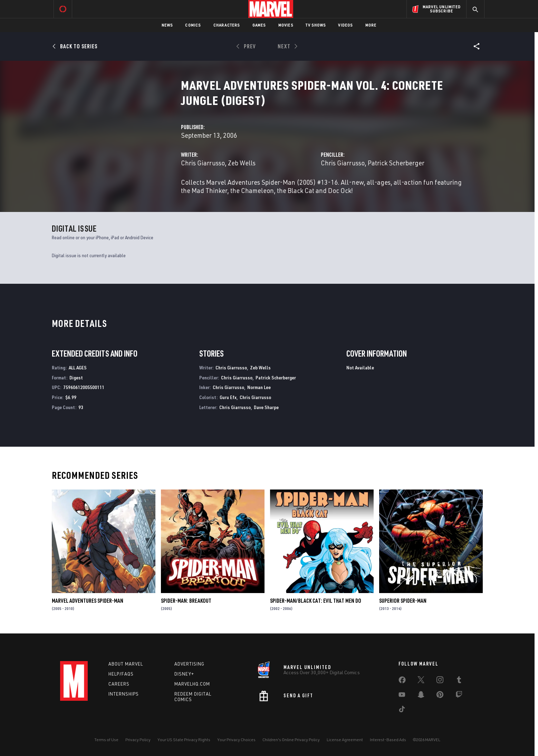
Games (259, 25)
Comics (193, 25)
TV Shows (316, 25)
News (167, 25)
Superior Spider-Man (403, 601)
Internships (124, 694)
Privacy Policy (138, 740)
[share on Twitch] (459, 696)
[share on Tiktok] (402, 710)
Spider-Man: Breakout (186, 601)
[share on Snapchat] (421, 696)
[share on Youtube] (402, 696)
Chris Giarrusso (203, 163)
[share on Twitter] (421, 681)
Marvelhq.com (192, 684)
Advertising (189, 664)
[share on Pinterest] (440, 696)
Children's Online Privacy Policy (291, 740)
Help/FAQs (121, 674)
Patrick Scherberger (396, 163)
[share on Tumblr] (459, 681)
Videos (345, 25)
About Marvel (126, 664)
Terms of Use (106, 740)
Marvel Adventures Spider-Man (88, 601)
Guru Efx (228, 397)
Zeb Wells (242, 163)
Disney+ (184, 674)
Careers (119, 684)
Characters (227, 25)
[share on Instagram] (440, 681)
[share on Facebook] (402, 681)
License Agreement (345, 740)
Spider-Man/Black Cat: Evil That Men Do (316, 601)
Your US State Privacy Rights (184, 740)
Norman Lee (259, 387)
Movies (286, 25)
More (371, 25)
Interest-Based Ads (388, 740)
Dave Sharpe (266, 407)
